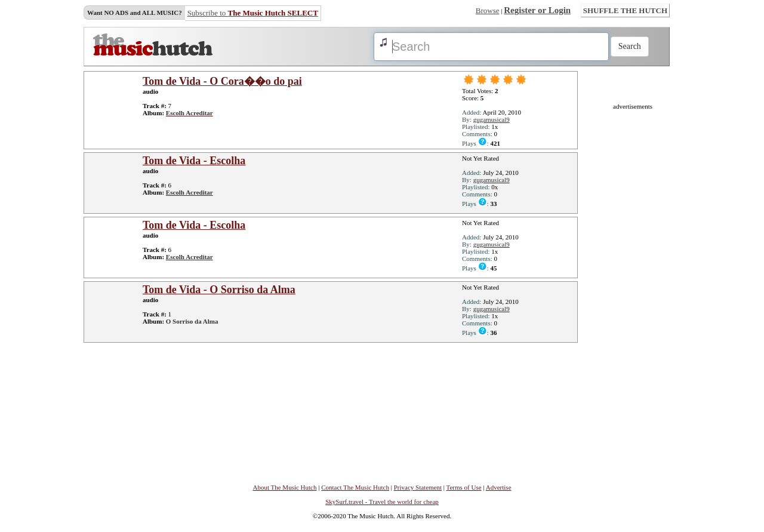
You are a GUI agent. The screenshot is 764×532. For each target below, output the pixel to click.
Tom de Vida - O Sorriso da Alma (219, 290)
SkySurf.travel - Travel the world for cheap (382, 502)
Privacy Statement (418, 487)
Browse (488, 10)
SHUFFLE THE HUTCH (625, 10)
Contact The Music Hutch (355, 487)
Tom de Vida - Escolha (194, 161)
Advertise (499, 487)
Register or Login (537, 10)
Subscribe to (253, 13)
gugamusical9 (492, 119)
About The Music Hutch (284, 487)
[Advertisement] (633, 289)
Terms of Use (464, 487)
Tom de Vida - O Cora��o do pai (222, 81)
